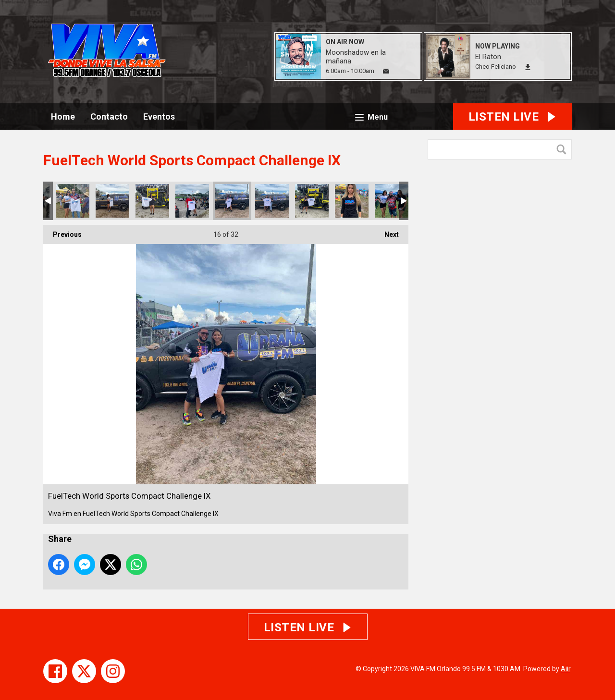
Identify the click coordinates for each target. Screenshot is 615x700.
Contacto (109, 117)
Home (63, 117)
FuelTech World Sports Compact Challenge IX (73, 201)
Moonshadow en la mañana (356, 57)
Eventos (159, 117)
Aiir (566, 669)
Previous (62, 232)
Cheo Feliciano (496, 67)
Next (387, 232)
